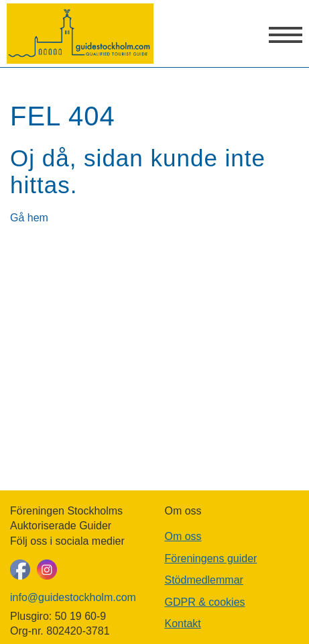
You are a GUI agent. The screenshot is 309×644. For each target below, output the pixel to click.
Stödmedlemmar (204, 580)
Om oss (183, 536)
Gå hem (29, 218)
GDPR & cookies (205, 602)
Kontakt (183, 624)
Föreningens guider (211, 558)
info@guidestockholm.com (73, 597)
